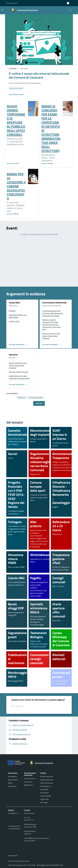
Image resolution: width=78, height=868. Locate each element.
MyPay (10, 783)
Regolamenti (28, 785)
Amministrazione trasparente (30, 780)
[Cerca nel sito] (70, 10)
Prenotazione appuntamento (13, 778)
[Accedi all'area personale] (69, 3)
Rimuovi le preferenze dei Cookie (19, 861)
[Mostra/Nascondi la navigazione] (2, 10)
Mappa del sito (13, 855)
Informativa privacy (47, 783)
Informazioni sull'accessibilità (46, 794)
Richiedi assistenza (47, 776)
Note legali (44, 802)
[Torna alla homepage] (42, 763)
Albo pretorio (12, 786)
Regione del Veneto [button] (12, 3)
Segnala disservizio (47, 780)
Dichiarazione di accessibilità (45, 788)
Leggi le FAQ (44, 799)
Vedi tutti (39, 403)
